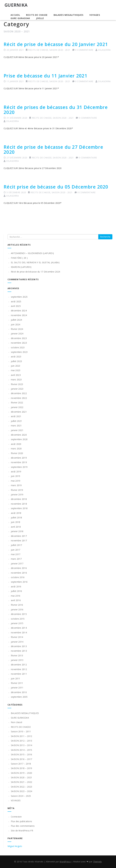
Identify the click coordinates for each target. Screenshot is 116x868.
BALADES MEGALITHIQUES (68, 15)
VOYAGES (95, 15)
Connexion (16, 817)
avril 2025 (16, 306)
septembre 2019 (19, 467)
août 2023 (16, 357)
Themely (97, 862)
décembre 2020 (19, 435)
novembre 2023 (19, 343)
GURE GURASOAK (20, 18)
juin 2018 (16, 522)
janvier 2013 (17, 660)
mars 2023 (16, 380)
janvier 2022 (17, 407)
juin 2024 (16, 324)
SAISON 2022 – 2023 (21, 787)
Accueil (15, 15)
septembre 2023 (19, 352)
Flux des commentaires (23, 826)
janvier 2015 (17, 623)
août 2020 (16, 444)
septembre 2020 (19, 439)
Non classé (17, 722)
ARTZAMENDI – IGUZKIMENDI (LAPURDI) (32, 253)
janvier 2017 (17, 564)
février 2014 (17, 637)
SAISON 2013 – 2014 (21, 745)
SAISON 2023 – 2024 (21, 791)
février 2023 (17, 384)
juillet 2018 (16, 518)
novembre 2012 (19, 669)
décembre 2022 (19, 393)
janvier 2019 (17, 495)
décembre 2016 (19, 568)
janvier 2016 (17, 610)
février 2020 (17, 453)
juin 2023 (16, 366)
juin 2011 (16, 678)
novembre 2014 (19, 633)
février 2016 (17, 605)
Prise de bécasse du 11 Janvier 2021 (45, 76)
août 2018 (16, 513)
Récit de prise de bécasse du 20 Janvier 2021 (56, 44)
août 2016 (16, 587)
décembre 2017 (19, 536)
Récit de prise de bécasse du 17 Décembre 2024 (35, 272)
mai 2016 (16, 596)
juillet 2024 (16, 320)
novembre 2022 (19, 398)
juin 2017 (16, 550)
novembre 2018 (19, 504)
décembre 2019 (19, 458)
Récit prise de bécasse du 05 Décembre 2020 (56, 187)
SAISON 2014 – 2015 (21, 750)
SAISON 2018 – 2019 (21, 768)
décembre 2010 (19, 692)
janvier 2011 (17, 688)
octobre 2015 (18, 619)
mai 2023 (16, 370)
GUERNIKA (16, 5)
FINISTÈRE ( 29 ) (19, 258)
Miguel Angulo (15, 846)
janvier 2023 (17, 389)
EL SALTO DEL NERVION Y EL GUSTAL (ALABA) (35, 262)
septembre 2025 (19, 297)
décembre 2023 (19, 338)
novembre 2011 (19, 674)
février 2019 (17, 490)
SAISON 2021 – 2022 (21, 782)
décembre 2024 (19, 311)
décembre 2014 (19, 628)
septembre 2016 (19, 582)
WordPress (65, 862)
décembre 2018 (19, 499)
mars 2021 (16, 426)
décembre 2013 (19, 646)
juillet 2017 (16, 545)
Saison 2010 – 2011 (21, 731)
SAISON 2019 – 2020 (21, 773)
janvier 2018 (17, 531)
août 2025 (16, 301)
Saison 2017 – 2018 (21, 764)
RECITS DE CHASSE (37, 15)
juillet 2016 (16, 591)
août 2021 (16, 416)
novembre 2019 (19, 462)
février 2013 (17, 656)
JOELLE (40, 18)
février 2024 (17, 329)
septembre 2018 (19, 508)
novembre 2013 (19, 651)
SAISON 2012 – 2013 (21, 741)
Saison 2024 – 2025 (21, 796)
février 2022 (17, 403)
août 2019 (16, 472)
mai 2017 (16, 554)
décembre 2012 (19, 665)
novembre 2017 (19, 541)
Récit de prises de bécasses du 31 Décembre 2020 (56, 110)
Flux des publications (21, 821)
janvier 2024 (17, 334)
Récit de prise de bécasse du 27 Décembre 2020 (53, 149)
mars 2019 (16, 485)
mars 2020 (16, 449)
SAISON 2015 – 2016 (21, 754)
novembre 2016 (19, 573)
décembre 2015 (19, 614)
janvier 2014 (17, 642)
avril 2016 (16, 600)
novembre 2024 (19, 315)
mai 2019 (16, 481)
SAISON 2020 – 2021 (21, 777)
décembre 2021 (19, 412)
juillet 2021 (16, 421)
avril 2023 (16, 375)
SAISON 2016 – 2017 (21, 759)
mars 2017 (16, 559)
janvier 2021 (17, 430)
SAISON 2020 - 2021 (60, 50)
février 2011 (17, 683)
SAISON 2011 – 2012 (21, 736)
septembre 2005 (19, 697)
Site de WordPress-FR (22, 831)
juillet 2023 (16, 361)
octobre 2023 (18, 347)
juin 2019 (16, 476)
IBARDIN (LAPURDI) (21, 267)
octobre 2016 (18, 577)
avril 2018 (16, 527)
